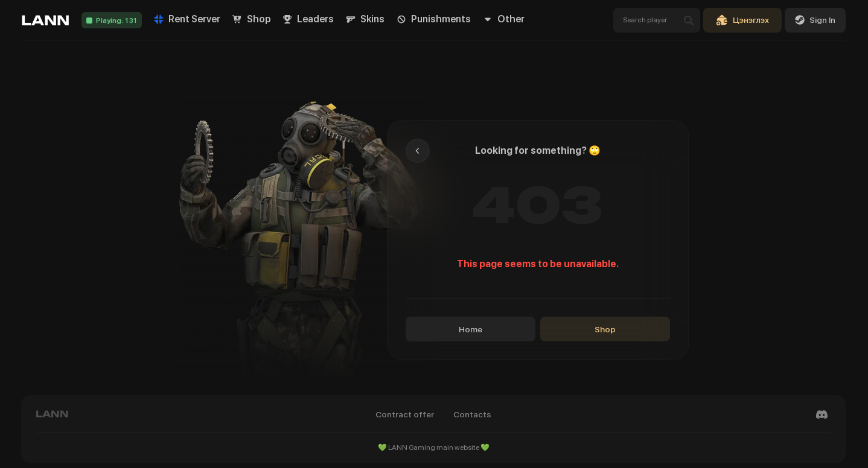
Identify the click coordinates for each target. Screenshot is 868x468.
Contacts (472, 414)
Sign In (815, 20)
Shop (605, 329)
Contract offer (405, 414)
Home (471, 329)
